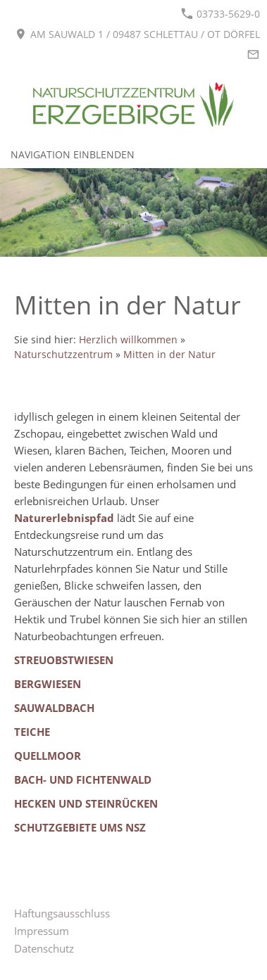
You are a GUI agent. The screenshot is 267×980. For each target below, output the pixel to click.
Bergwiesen (48, 684)
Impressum (42, 931)
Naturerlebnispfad (64, 518)
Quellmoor (48, 756)
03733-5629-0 (221, 14)
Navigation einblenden (73, 154)
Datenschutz (44, 948)
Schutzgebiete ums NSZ (80, 827)
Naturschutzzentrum (63, 355)
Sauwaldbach (54, 708)
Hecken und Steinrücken (86, 803)
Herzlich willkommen (128, 340)
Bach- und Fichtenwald (83, 779)
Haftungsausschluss (62, 913)
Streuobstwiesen (64, 660)
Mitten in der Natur (169, 355)
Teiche (32, 732)
